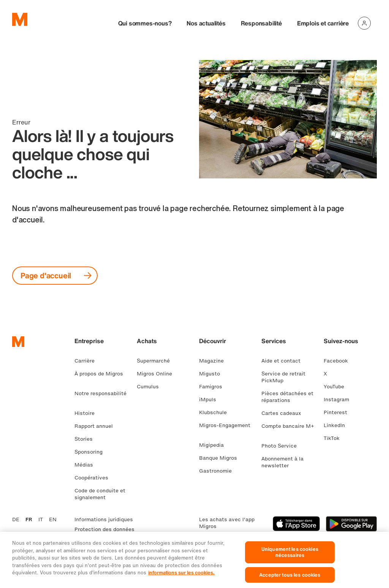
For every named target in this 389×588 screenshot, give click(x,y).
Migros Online (157, 374)
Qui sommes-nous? (145, 23)
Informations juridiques (104, 519)
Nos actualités (206, 23)
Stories (87, 439)
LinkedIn (337, 425)
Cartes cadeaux (284, 413)
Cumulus (151, 387)
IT (41, 519)
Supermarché (156, 361)
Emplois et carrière (323, 23)
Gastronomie (218, 471)
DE (16, 519)
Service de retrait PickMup (283, 377)
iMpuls (211, 400)
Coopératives (94, 478)
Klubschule (216, 412)
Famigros (214, 387)
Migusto (213, 374)
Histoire (88, 413)
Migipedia (214, 445)
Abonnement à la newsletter (282, 462)
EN (53, 519)
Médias (87, 465)
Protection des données (104, 529)
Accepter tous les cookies (290, 579)
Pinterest (338, 412)
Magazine (214, 361)
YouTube (337, 387)
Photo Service (282, 446)
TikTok (335, 438)
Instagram (339, 400)
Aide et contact (284, 361)
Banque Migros (221, 458)
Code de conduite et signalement (100, 494)
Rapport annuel (97, 426)
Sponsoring (92, 452)
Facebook (339, 361)
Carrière (88, 361)
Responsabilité (261, 23)
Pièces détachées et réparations (287, 397)
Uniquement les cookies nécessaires (290, 557)
